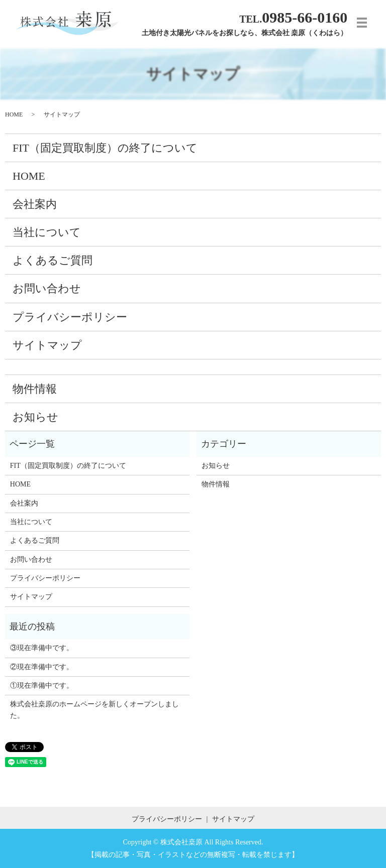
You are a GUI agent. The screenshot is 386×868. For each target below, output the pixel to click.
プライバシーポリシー (70, 317)
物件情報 (35, 389)
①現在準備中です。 (42, 686)
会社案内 (35, 204)
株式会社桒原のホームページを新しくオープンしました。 (94, 710)
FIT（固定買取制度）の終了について (105, 148)
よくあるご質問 (53, 260)
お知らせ (35, 417)
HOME (14, 114)
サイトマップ (47, 345)
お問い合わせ (47, 288)
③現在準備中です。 (42, 648)
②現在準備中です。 (42, 667)
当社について (47, 232)
